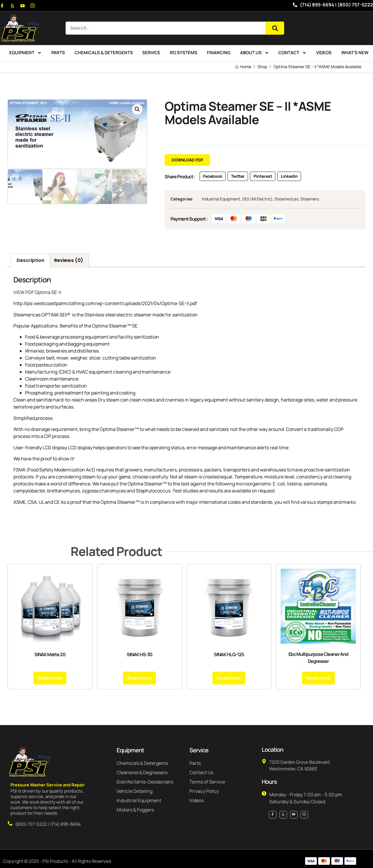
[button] (137, 109)
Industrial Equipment (221, 199)
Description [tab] (30, 259)
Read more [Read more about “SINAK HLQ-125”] (229, 677)
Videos (324, 53)
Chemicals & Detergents (104, 53)
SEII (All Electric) (257, 199)
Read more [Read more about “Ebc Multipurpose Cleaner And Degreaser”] (318, 677)
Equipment (25, 53)
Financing (219, 53)
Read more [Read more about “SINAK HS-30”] (139, 677)
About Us (255, 53)
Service (151, 53)
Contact (292, 53)
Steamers (310, 199)
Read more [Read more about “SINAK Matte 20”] (50, 677)
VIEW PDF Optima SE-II (37, 291)
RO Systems (184, 53)
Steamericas (286, 199)
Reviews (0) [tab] (69, 259)
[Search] (275, 28)
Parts (58, 53)
